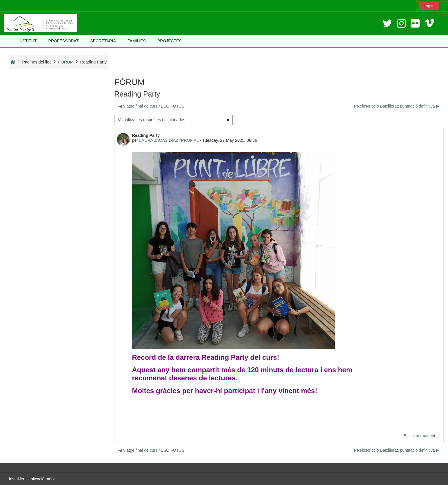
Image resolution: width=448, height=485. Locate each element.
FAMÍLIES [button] (137, 41)
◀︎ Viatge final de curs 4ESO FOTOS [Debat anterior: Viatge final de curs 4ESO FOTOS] (151, 106)
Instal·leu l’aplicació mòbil (32, 479)
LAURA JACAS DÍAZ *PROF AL (169, 140)
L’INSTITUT (26, 41)
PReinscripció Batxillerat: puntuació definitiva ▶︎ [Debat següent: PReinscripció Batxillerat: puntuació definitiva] (397, 106)
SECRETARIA (103, 41)
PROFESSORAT (64, 41)
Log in (429, 6)
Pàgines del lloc (37, 62)
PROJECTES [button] (170, 41)
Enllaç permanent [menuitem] (419, 436)
